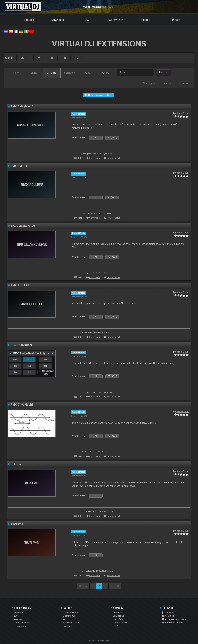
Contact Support (71, 613)
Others (105, 73)
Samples (69, 73)
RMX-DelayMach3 (22, 106)
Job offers (118, 619)
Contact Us (118, 616)
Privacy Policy (120, 623)
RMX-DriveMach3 (22, 405)
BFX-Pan (16, 464)
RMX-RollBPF (19, 166)
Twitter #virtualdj (172, 623)
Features (18, 619)
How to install (113, 158)
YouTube (168, 616)
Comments (95, 158)
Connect (175, 20)
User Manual (70, 616)
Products (28, 20)
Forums (67, 626)
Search (163, 73)
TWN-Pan (17, 524)
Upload (185, 83)
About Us (117, 613)
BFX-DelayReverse (23, 226)
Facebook (168, 613)
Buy (87, 20)
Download (58, 20)
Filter (167, 83)
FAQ (65, 619)
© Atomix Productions (99, 641)
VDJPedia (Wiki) (71, 623)
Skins (34, 73)
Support (146, 20)
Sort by (149, 83)
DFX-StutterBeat (21, 345)
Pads (87, 73)
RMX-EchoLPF (20, 285)
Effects (52, 73)
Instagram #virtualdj (174, 619)
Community (116, 20)
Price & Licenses (22, 623)
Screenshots (20, 626)
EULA (115, 626)
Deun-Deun (182, 113)
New (16, 73)
